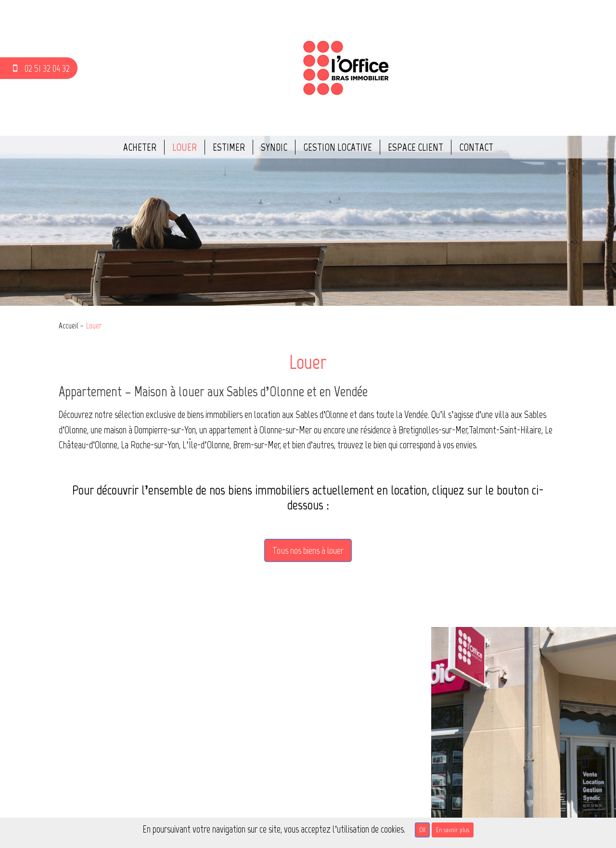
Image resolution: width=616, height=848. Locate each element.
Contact (476, 147)
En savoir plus (453, 830)
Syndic (274, 147)
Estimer (229, 147)
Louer (185, 147)
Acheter (140, 147)
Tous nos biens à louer (308, 550)
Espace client (416, 147)
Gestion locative (338, 147)
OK (422, 830)
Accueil (68, 326)
